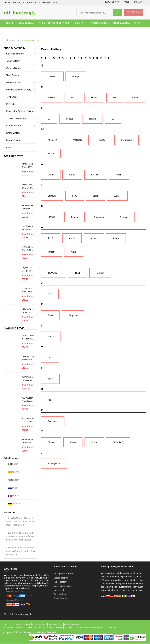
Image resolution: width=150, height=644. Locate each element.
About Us (9, 625)
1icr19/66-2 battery (14, 628)
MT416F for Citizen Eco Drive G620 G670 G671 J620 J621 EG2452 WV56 (28, 311)
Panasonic (53, 422)
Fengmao (73, 316)
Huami (94, 98)
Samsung (52, 196)
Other (51, 175)
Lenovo (70, 119)
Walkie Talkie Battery (21, 119)
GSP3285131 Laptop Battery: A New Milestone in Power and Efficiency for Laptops (21, 537)
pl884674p (31, 628)
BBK (50, 400)
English (13, 480)
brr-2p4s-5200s (45, 628)
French (13, 496)
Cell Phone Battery (21, 54)
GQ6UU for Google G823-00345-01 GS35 (28, 270)
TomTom (100, 273)
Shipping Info (55, 625)
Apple (72, 239)
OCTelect (96, 175)
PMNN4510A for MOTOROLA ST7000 (28, 166)
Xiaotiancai (99, 217)
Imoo (50, 379)
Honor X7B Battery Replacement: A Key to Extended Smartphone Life (21, 552)
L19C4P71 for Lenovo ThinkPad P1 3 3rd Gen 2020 (28, 359)
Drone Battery (21, 133)
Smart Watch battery (63, 586)
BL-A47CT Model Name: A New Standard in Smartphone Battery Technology (20, 522)
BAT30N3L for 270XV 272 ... (28, 379)
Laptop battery (61, 591)
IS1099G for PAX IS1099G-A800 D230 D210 (28, 228)
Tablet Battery (21, 61)
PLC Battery (21, 104)
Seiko (95, 196)
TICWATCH (54, 273)
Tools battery (60, 595)
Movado (102, 140)
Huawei (52, 98)
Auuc (74, 252)
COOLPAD (118, 443)
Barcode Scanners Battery (21, 90)
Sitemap (138, 2)
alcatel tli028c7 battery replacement (84, 628)
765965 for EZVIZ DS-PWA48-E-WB (28, 187)
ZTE (50, 295)
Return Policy (23, 625)
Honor (135, 98)
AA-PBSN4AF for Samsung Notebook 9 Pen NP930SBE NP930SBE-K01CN (28, 400)
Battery (16, 41)
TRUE (78, 273)
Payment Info (112, 2)
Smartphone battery (63, 574)
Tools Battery (21, 76)
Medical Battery (21, 83)
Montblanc (126, 140)
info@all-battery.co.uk (21, 615)
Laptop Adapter (21, 140)
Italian (13, 464)
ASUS (51, 239)
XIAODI (52, 217)
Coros (94, 443)
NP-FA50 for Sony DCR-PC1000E (28, 249)
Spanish (14, 472)
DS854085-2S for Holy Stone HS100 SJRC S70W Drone (28, 291)
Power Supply (60, 599)
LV (113, 119)
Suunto (117, 196)
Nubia (51, 337)
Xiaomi (74, 217)
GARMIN (52, 77)
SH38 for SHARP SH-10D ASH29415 (28, 442)
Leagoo (93, 119)
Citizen (51, 443)
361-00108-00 (112, 628)
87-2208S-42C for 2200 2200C (28, 421)
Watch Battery (32, 41)
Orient (119, 175)
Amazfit (52, 252)
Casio (73, 443)
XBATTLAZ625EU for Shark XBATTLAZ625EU (28, 208)
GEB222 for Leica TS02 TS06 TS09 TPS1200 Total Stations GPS (28, 338)
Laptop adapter (61, 578)
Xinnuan (124, 217)
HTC (73, 98)
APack (116, 239)
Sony (75, 196)
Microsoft (53, 140)
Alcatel (94, 239)
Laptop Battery (21, 126)
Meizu (51, 154)
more (9, 148)
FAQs (126, 2)
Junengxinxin (54, 464)
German (14, 504)
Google (76, 77)
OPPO (72, 175)
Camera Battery (21, 68)
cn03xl (59, 628)
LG (49, 119)
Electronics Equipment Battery (21, 112)
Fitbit (50, 316)
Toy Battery (21, 97)
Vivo (50, 358)
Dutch (13, 488)
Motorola (77, 140)
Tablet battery (60, 582)
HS (115, 98)
